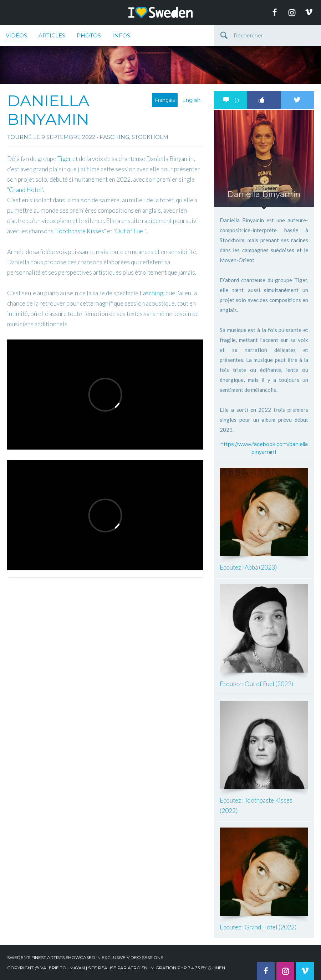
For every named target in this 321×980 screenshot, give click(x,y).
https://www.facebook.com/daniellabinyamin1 (264, 448)
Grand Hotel (25, 190)
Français (165, 100)
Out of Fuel (130, 231)
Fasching (151, 293)
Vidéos (16, 37)
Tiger (64, 159)
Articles (52, 35)
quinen (216, 968)
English (191, 100)
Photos (89, 35)
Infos (121, 35)
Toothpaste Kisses (80, 231)
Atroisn (137, 968)
